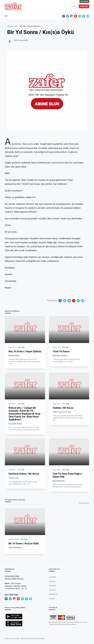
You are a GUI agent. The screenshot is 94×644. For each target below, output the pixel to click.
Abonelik (52, 606)
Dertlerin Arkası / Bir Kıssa (24, 511)
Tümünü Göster (84, 503)
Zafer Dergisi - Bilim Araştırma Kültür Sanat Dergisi (28, 641)
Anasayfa (52, 593)
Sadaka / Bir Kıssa (63, 452)
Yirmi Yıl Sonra (61, 389)
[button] (6, 15)
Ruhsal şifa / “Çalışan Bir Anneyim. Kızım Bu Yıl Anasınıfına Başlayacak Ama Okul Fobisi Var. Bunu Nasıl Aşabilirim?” (24, 458)
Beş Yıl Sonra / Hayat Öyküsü (25, 389)
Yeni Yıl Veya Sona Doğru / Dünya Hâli (68, 513)
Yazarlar (53, 601)
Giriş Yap (84, 6)
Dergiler (52, 597)
